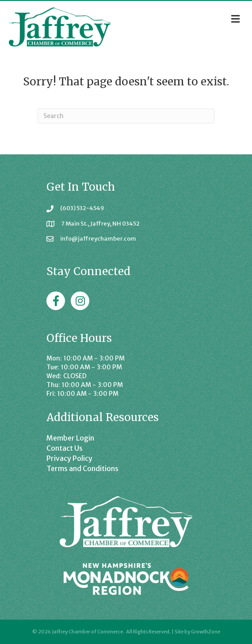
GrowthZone (206, 632)
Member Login (70, 438)
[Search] (126, 116)
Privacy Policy (69, 458)
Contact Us (65, 448)
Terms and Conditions (82, 468)
